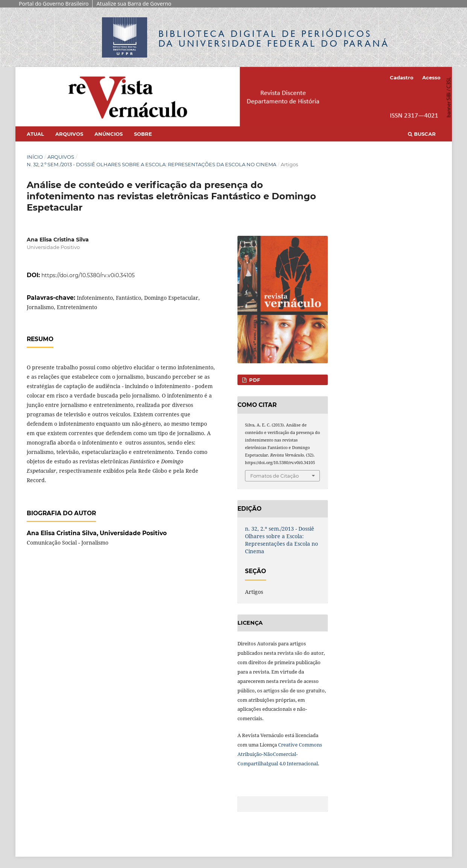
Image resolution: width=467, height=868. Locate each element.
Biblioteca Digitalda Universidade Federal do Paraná (274, 39)
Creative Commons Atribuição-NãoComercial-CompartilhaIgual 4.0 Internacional (280, 754)
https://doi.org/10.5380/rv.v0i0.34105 (88, 275)
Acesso (431, 77)
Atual (35, 134)
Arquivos (69, 134)
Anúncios (109, 134)
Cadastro (402, 77)
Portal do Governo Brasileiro (54, 4)
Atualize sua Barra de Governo (134, 4)
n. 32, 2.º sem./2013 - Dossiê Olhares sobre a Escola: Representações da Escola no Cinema (151, 164)
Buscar (422, 134)
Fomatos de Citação (275, 476)
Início (35, 157)
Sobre (143, 134)
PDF (254, 380)
